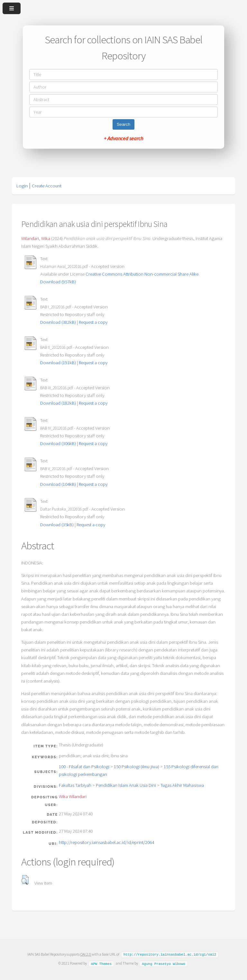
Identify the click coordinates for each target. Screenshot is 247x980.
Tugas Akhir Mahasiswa (182, 785)
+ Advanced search (123, 138)
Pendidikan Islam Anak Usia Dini (126, 785)
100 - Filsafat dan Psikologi (84, 767)
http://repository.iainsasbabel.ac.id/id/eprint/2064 (106, 842)
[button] (25, 880)
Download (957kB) (58, 282)
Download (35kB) (57, 525)
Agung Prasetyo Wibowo (164, 963)
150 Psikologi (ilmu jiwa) (137, 767)
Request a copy (93, 322)
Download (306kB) (58, 443)
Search (123, 124)
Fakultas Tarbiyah (75, 785)
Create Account (47, 186)
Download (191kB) (58, 363)
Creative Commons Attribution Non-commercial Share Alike (142, 274)
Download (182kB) (58, 403)
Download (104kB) (58, 484)
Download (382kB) (58, 322)
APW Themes (101, 963)
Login (22, 186)
